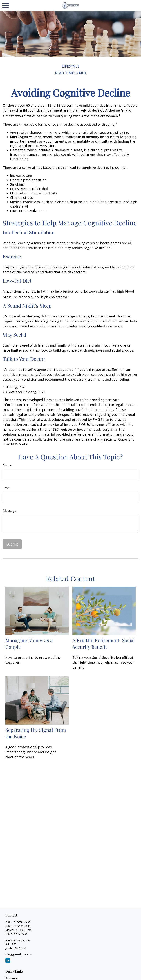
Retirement (12, 978)
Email (7, 488)
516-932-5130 (22, 926)
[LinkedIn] (8, 960)
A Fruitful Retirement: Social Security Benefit (104, 644)
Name (7, 465)
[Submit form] (12, 544)
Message (10, 511)
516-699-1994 (23, 930)
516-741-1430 (22, 922)
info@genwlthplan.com (19, 954)
